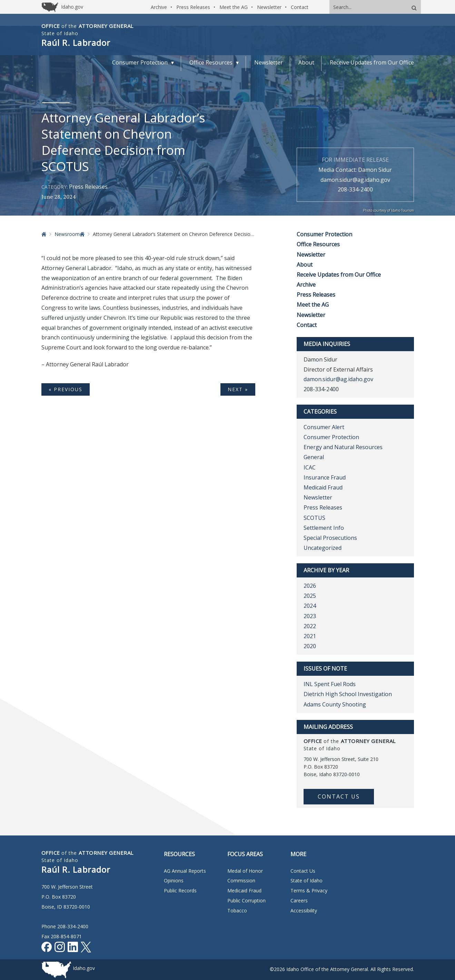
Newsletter (269, 7)
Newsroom (67, 234)
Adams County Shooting (335, 704)
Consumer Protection (324, 234)
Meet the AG (234, 7)
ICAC (310, 467)
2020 (310, 646)
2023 (310, 616)
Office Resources (318, 244)
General (314, 457)
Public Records (180, 890)
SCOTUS (314, 518)
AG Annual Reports (185, 871)
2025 (310, 596)
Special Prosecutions (330, 538)
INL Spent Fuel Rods (330, 684)
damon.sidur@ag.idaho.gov (355, 180)
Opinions (174, 880)
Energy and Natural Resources (343, 447)
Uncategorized (323, 548)
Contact (300, 7)
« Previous (66, 389)
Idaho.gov (84, 968)
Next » (238, 389)
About (305, 265)
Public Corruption (246, 900)
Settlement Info (324, 528)
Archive (159, 7)
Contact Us (339, 796)
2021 (310, 636)
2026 (310, 586)
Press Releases (193, 7)
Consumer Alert (324, 427)
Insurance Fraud (325, 477)
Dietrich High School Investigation (348, 694)
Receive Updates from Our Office (339, 275)
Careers (299, 900)
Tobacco (237, 910)
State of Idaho (306, 880)
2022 (310, 626)
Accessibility (304, 910)
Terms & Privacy (309, 890)
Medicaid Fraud (323, 487)
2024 (310, 606)
